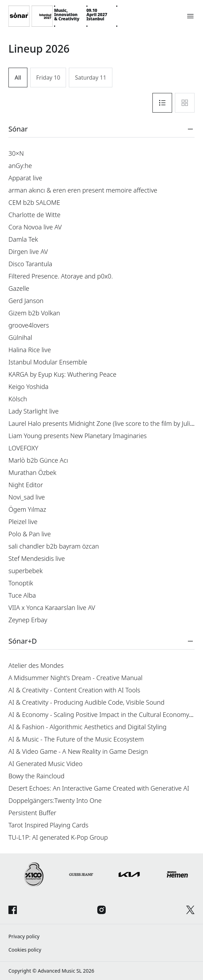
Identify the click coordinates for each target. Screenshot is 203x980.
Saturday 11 (90, 78)
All (18, 78)
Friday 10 (48, 78)
